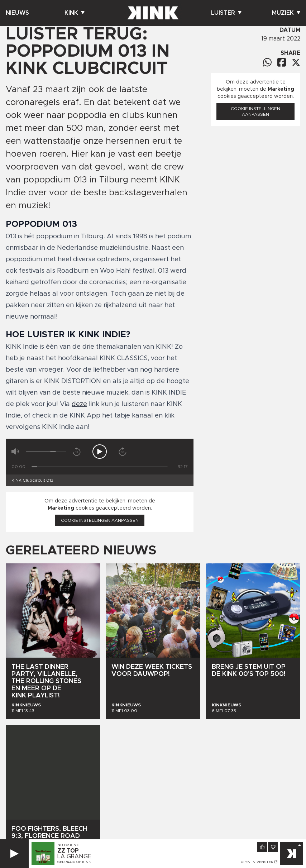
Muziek (286, 13)
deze (79, 404)
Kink (75, 13)
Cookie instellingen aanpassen (100, 520)
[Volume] (46, 452)
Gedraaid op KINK (74, 862)
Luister (226, 13)
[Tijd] (100, 467)
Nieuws (17, 13)
